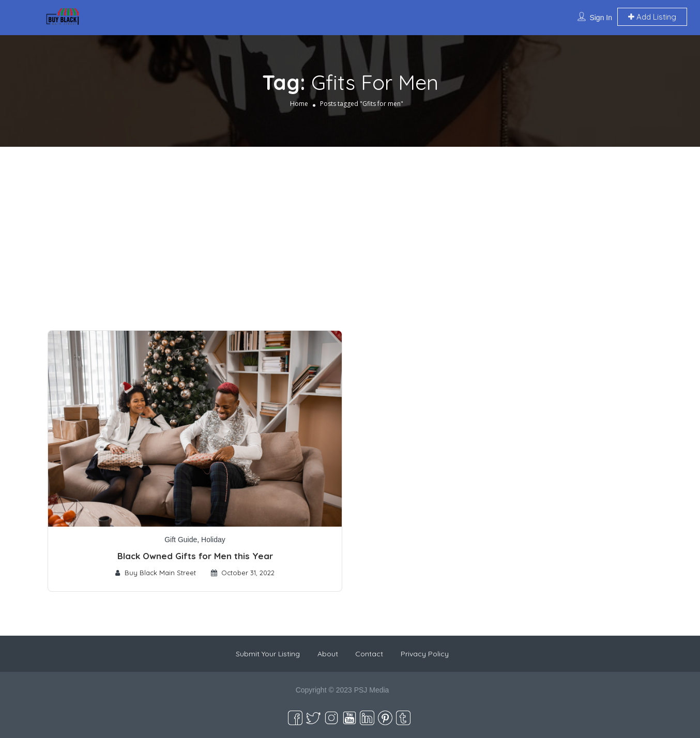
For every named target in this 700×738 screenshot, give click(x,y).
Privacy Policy (425, 654)
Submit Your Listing (268, 654)
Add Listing (652, 17)
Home (299, 104)
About (328, 654)
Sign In (601, 18)
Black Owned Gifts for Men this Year (195, 556)
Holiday (213, 540)
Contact (369, 654)
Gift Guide (181, 540)
